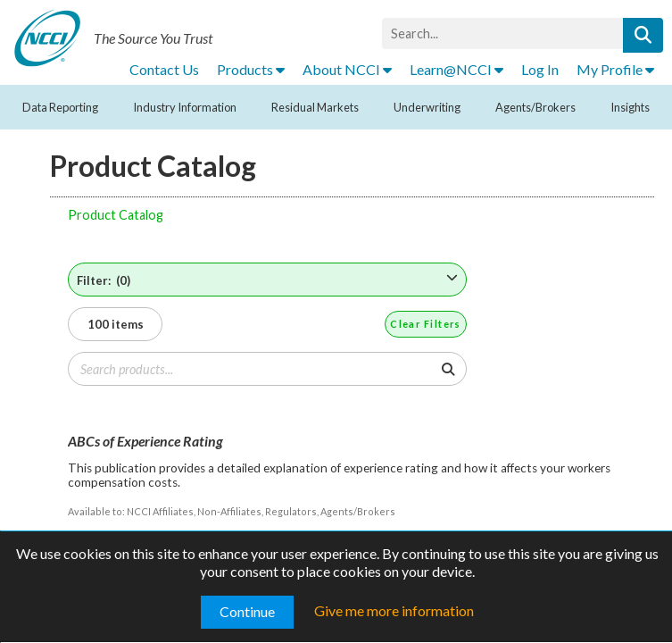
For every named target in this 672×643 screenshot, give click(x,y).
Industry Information (185, 107)
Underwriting (427, 107)
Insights (630, 107)
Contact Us (164, 69)
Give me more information (394, 610)
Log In (540, 69)
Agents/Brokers (535, 107)
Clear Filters (426, 324)
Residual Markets (315, 107)
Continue (247, 611)
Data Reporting (60, 107)
